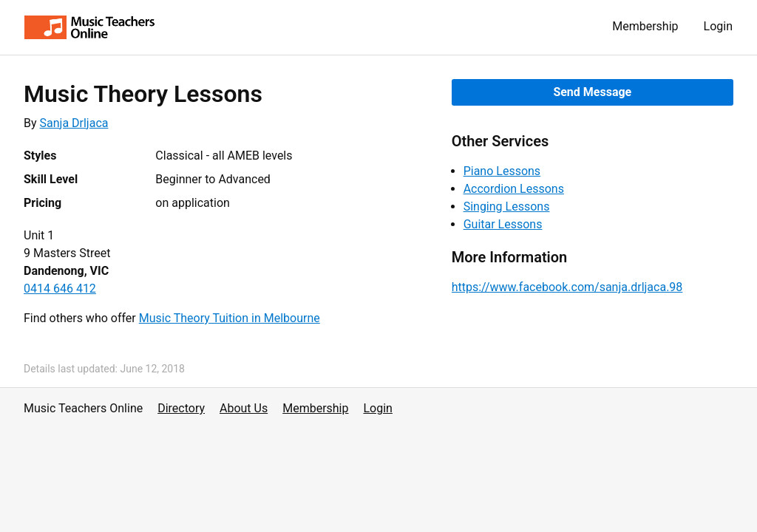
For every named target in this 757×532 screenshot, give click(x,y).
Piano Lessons (502, 171)
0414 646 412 (60, 289)
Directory (181, 408)
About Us (244, 408)
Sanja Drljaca (74, 123)
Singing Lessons (507, 207)
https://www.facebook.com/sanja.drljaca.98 (567, 287)
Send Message (592, 92)
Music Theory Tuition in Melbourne (230, 318)
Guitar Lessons (503, 224)
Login (718, 26)
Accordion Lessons (514, 189)
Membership (645, 26)
